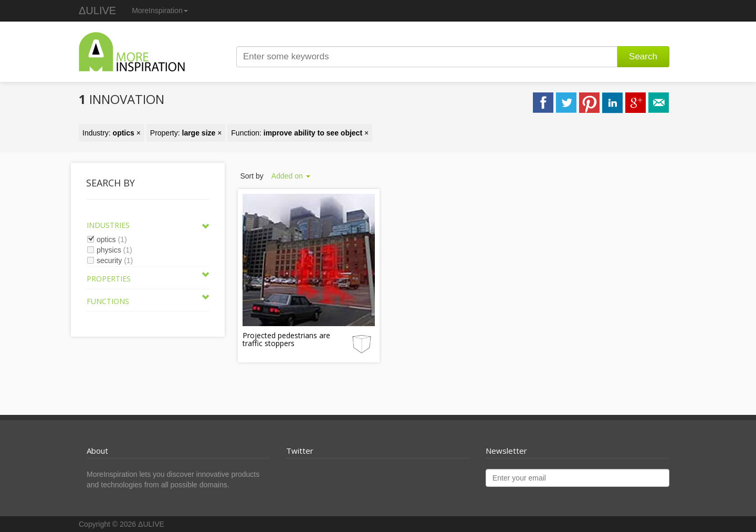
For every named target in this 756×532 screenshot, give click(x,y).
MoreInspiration (160, 11)
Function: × (300, 133)
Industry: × (112, 133)
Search (643, 56)
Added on (291, 176)
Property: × (186, 133)
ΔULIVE (97, 11)
